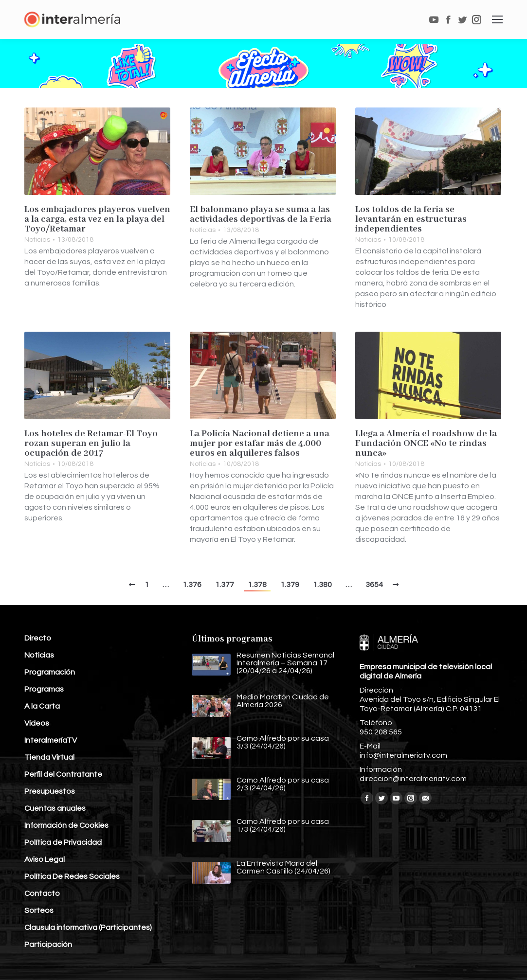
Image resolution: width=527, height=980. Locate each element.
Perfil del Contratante (63, 774)
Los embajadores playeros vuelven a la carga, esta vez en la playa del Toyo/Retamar (97, 219)
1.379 (290, 585)
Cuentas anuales (55, 808)
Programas (44, 689)
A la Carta (42, 706)
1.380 (322, 585)
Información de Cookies (66, 825)
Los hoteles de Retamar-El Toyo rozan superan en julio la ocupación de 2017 (91, 444)
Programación (50, 672)
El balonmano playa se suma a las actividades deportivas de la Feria (261, 214)
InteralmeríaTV (51, 740)
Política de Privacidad (63, 842)
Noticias (37, 240)
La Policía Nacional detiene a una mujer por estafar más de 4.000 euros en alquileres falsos (260, 444)
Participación (48, 944)
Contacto (42, 893)
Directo (38, 638)
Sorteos (39, 910)
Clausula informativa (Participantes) (88, 927)
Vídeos (37, 723)
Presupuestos (50, 791)
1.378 (257, 585)
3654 (374, 585)
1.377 (225, 585)
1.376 (192, 585)
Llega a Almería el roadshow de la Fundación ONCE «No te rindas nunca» (426, 444)
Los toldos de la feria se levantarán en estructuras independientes (411, 219)
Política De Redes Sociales (72, 876)
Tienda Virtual (49, 757)
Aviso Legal (45, 859)
